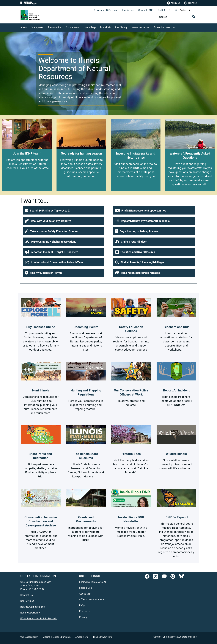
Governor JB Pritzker (105, 10)
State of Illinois (189, 637)
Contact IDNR (146, 10)
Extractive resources (165, 27)
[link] (147, 577)
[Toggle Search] (194, 17)
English (183, 10)
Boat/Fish (105, 27)
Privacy (83, 617)
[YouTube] (164, 577)
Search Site (85, 588)
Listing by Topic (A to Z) (93, 582)
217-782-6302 (37, 589)
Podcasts (84, 611)
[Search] (177, 17)
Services (190, 3)
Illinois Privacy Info (102, 637)
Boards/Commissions (33, 607)
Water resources (141, 27)
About (24, 27)
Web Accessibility (29, 637)
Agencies (173, 3)
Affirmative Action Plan (92, 600)
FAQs (82, 605)
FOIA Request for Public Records (39, 619)
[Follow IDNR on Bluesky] (181, 577)
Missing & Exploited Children (57, 637)
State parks (37, 27)
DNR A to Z (164, 10)
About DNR (85, 594)
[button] (63, 210)
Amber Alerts (82, 637)
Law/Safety (121, 27)
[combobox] (185, 10)
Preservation (55, 27)
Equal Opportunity (30, 613)
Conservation (73, 27)
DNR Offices (27, 601)
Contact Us (27, 595)
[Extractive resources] (178, 27)
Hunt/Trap (90, 27)
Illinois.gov (128, 10)
